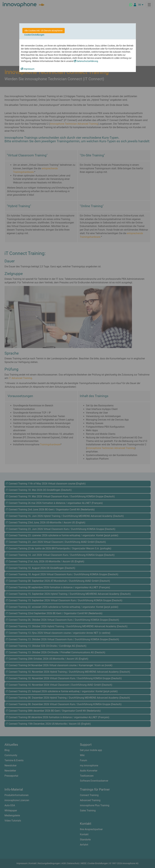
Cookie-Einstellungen (34, 35)
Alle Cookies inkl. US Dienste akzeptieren (44, 31)
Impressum (28, 69)
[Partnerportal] (135, 5)
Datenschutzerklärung (86, 61)
